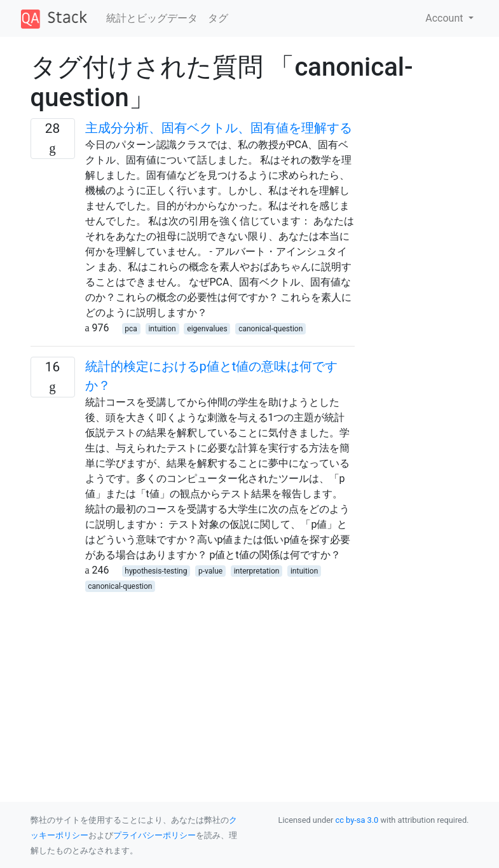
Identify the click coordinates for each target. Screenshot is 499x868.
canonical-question (270, 329)
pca (131, 329)
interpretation (257, 571)
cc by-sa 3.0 (357, 820)
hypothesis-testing (156, 571)
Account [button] (445, 18)
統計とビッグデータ (152, 18)
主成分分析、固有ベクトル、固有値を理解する (219, 128)
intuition (162, 329)
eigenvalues (207, 329)
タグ (218, 18)
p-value (210, 571)
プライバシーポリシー (154, 835)
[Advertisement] (193, 682)
